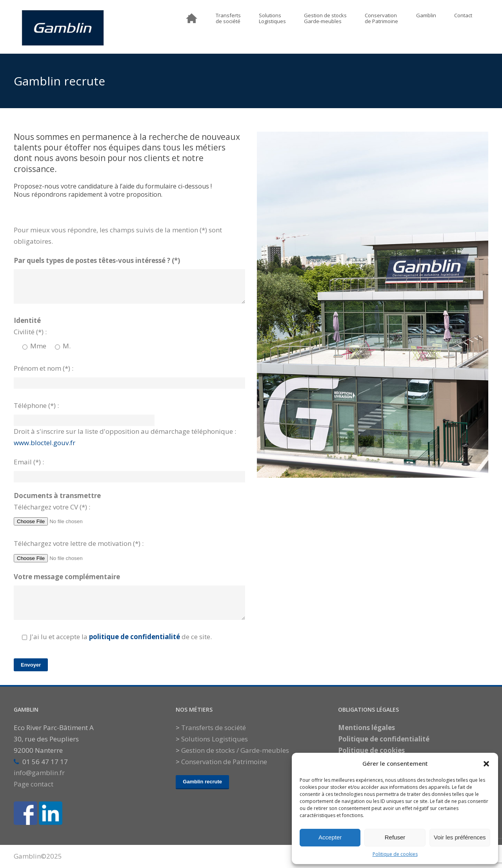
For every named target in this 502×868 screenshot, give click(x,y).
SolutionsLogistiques (272, 19)
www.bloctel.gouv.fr (45, 443)
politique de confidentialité (135, 637)
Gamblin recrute (202, 782)
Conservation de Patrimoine (224, 762)
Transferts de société (214, 728)
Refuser (395, 837)
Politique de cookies (395, 854)
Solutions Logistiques (215, 739)
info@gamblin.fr (39, 773)
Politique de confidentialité (384, 739)
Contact (463, 16)
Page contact (34, 784)
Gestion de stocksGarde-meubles (325, 19)
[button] (486, 764)
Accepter (330, 837)
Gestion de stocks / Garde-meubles (235, 750)
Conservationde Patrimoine (381, 19)
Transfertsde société (228, 19)
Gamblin (426, 16)
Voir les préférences (460, 837)
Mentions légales (366, 728)
